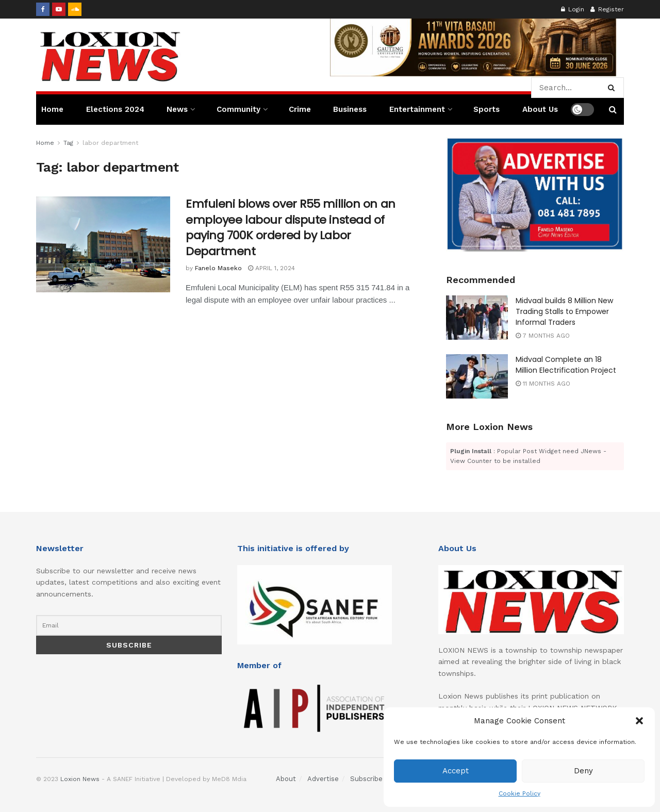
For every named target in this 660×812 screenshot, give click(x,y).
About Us (540, 109)
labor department (110, 143)
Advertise (323, 779)
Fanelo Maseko (218, 268)
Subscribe (366, 779)
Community (238, 109)
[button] (639, 721)
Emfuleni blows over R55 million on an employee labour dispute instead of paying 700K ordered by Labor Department (291, 228)
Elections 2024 (115, 109)
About (286, 779)
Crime (300, 109)
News (177, 109)
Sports (486, 109)
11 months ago (543, 384)
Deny (583, 771)
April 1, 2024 (271, 268)
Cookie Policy (519, 793)
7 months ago (543, 336)
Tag (68, 143)
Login (573, 9)
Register (607, 9)
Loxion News (80, 779)
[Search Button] (613, 88)
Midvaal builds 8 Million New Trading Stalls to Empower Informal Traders (564, 311)
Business (350, 109)
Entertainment (417, 109)
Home (52, 109)
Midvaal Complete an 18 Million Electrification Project (566, 365)
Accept (456, 771)
